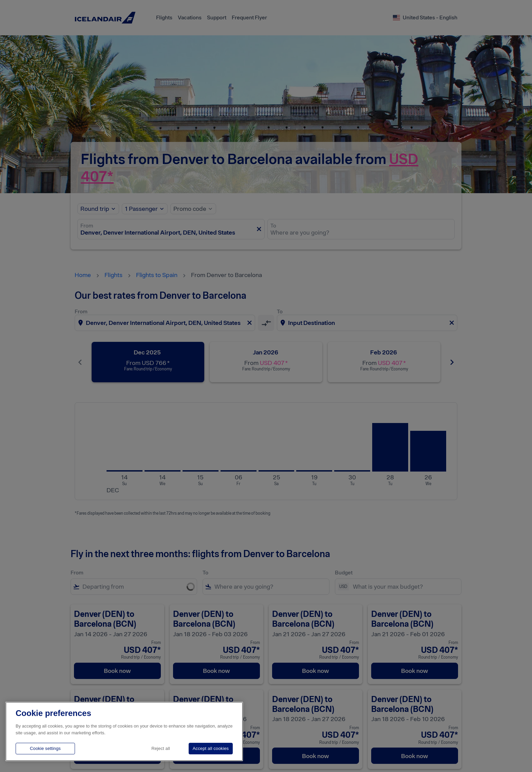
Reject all (161, 748)
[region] (124, 731)
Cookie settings (45, 748)
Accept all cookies (211, 748)
